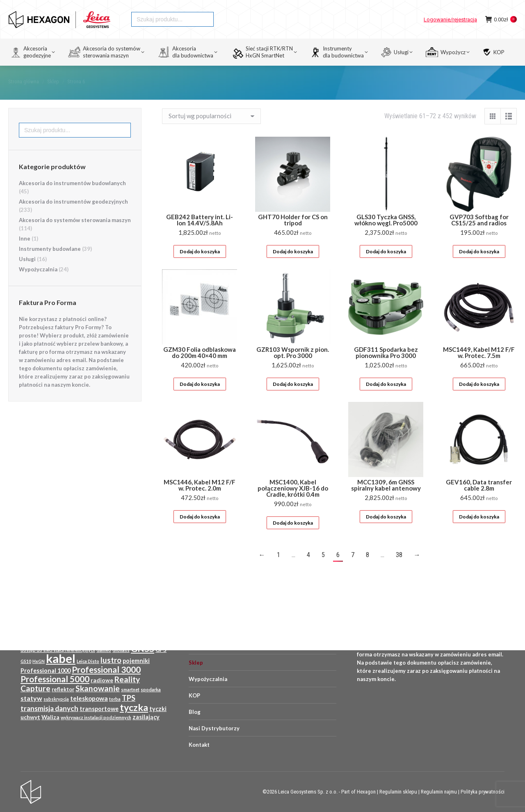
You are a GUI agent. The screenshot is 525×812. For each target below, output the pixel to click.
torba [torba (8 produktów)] (115, 699)
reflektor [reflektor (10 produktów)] (63, 689)
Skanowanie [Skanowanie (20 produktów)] (98, 688)
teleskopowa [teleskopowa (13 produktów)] (89, 698)
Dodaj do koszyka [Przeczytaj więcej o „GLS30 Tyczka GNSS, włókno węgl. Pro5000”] (386, 266)
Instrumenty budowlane (50, 264)
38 (399, 570)
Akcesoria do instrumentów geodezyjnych (73, 216)
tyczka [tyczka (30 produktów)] (134, 707)
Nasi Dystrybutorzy (214, 728)
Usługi (27, 274)
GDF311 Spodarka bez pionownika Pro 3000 (386, 367)
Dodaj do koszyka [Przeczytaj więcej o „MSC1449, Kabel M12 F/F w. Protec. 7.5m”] (479, 399)
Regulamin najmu (439, 792)
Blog (195, 712)
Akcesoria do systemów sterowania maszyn (75, 235)
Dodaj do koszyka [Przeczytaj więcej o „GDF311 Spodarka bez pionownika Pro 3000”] (386, 399)
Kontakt (199, 745)
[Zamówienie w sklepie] (211, 131)
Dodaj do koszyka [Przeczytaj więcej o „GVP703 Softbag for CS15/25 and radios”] (479, 266)
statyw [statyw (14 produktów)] (31, 698)
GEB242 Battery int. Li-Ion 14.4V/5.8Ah (200, 235)
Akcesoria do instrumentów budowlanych (72, 198)
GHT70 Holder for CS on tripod (293, 235)
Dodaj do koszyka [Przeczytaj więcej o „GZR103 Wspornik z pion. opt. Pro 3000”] (293, 399)
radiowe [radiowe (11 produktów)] (102, 680)
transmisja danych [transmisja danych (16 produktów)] (49, 708)
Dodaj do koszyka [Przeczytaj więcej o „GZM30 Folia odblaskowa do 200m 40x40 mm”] (200, 399)
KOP (194, 695)
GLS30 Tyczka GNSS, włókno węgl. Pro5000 (386, 235)
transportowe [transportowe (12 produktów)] (99, 709)
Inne (25, 253)
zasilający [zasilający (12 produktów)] (146, 717)
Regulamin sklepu (398, 792)
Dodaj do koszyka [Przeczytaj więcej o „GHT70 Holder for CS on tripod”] (293, 266)
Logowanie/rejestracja (450, 34)
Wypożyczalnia (38, 284)
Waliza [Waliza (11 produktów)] (50, 717)
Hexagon (366, 792)
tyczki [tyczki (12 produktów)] (158, 709)
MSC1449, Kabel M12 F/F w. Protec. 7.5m (479, 367)
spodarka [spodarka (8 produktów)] (151, 689)
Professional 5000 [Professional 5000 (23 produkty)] (55, 679)
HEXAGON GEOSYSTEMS (36, 8)
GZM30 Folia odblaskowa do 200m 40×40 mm (200, 367)
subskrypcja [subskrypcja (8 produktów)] (56, 699)
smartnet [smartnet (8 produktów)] (130, 689)
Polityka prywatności (483, 792)
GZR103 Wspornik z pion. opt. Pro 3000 (293, 367)
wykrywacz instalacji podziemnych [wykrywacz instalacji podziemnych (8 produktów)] (96, 717)
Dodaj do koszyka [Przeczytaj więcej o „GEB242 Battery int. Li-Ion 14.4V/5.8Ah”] (200, 266)
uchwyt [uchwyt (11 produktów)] (30, 717)
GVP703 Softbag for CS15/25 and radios (479, 235)
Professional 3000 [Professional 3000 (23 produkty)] (106, 670)
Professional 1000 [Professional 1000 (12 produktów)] (46, 671)
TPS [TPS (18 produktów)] (129, 698)
